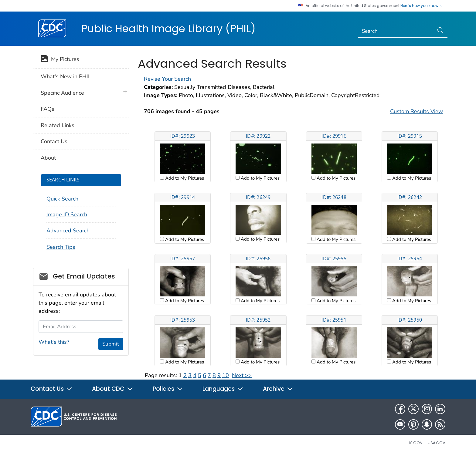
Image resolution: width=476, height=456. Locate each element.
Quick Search (62, 199)
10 (226, 375)
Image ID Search (67, 214)
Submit (111, 344)
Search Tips (61, 247)
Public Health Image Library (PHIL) (168, 29)
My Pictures (60, 60)
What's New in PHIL (66, 76)
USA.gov (437, 443)
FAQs (48, 109)
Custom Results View (416, 111)
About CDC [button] (113, 389)
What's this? (54, 342)
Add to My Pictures (184, 178)
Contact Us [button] (52, 389)
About (48, 158)
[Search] (396, 31)
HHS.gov (414, 443)
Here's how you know (422, 6)
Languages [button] (223, 389)
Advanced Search (68, 231)
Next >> (242, 375)
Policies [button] (168, 389)
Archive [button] (278, 389)
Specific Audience (62, 93)
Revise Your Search (167, 79)
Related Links (58, 125)
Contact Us (54, 141)
